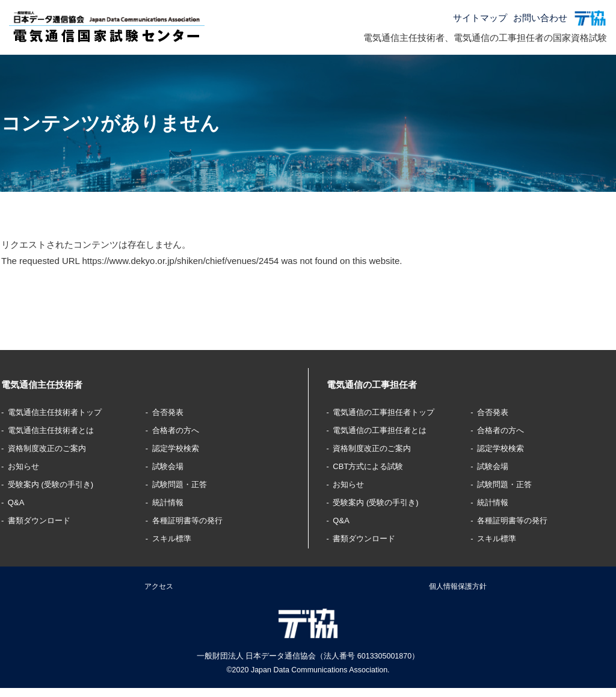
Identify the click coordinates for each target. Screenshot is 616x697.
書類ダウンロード (45, 520)
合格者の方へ (180, 430)
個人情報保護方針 (458, 590)
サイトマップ (480, 18)
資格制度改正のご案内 (54, 448)
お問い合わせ (540, 18)
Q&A (19, 502)
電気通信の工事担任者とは (388, 430)
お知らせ (27, 466)
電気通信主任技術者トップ (63, 412)
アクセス (159, 590)
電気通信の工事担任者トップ (393, 412)
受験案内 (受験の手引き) (58, 484)
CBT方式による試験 (374, 466)
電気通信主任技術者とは (59, 430)
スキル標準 (175, 538)
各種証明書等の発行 (193, 520)
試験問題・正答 (184, 484)
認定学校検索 (180, 448)
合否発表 (171, 412)
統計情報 (171, 502)
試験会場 (171, 466)
